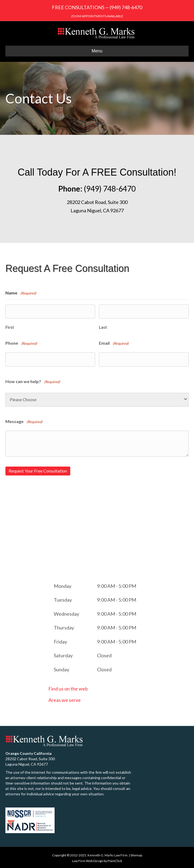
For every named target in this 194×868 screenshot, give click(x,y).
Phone (21, 343)
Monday (63, 585)
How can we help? (33, 381)
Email (114, 343)
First (10, 327)
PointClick (115, 860)
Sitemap (136, 854)
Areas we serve (65, 699)
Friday (60, 641)
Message (24, 421)
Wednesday (66, 613)
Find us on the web (68, 688)
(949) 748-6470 (126, 7)
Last (103, 327)
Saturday (63, 655)
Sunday (61, 668)
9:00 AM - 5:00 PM (117, 585)
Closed (104, 655)
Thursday (64, 627)
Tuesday (63, 599)
